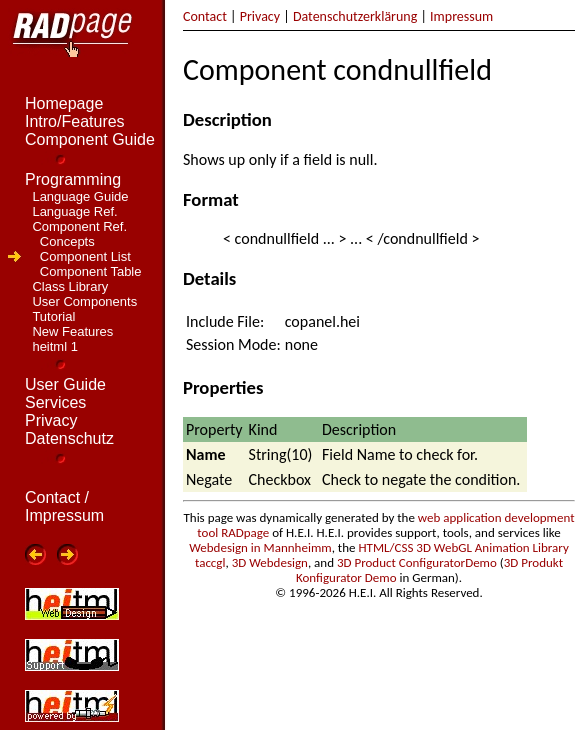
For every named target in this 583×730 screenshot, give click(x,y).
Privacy (260, 16)
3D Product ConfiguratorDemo (417, 562)
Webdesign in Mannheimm (260, 547)
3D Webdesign (270, 562)
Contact (205, 16)
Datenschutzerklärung (355, 16)
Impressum (461, 16)
